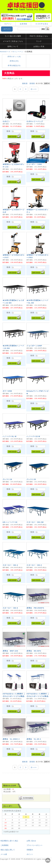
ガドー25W (7, 391)
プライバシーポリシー (34, 845)
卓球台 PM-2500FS (35, 608)
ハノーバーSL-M (10, 436)
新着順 (32, 83)
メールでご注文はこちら (13, 41)
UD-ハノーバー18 (10, 522)
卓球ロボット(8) (14, 57)
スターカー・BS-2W (35, 522)
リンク (39, 41)
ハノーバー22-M (33, 436)
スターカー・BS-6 (10, 608)
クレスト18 (7, 479)
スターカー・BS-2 (34, 565)
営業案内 (30, 850)
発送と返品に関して (8, 850)
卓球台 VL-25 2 (34, 739)
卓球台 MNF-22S (10, 651)
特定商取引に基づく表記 (9, 841)
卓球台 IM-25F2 (34, 651)
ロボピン (6, 121)
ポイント (30, 854)
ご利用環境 (4, 845)
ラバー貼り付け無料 (13, 36)
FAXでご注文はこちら (39, 36)
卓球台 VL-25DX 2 (11, 739)
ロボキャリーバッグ (35, 121)
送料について (13, 46)
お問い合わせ (31, 841)
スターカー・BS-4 (10, 565)
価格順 (25, 83)
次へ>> (34, 89)
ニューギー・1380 (34, 164)
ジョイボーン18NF (34, 346)
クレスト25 (31, 479)
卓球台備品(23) (14, 66)
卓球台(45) (14, 61)
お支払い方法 (39, 46)
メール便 (4, 854)
